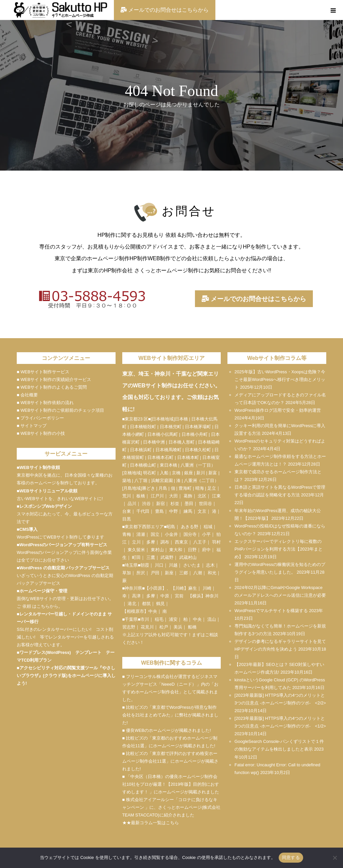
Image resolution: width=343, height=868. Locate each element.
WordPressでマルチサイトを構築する (271, 611)
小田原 (156, 588)
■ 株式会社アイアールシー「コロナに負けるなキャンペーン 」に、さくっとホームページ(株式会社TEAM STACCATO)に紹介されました (171, 807)
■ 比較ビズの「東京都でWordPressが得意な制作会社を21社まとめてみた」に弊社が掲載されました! (170, 715)
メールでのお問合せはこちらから (254, 299)
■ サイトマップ (32, 426)
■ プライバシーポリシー (40, 418)
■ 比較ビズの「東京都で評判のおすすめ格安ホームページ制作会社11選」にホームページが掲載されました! (170, 761)
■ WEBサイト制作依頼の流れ (45, 403)
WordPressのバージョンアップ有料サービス (63, 545)
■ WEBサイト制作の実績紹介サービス (54, 379)
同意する (291, 857)
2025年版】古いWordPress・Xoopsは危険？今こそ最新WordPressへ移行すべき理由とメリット (280, 379)
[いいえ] (335, 858)
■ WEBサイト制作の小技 (41, 433)
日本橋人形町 (182, 442)
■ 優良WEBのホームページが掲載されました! (167, 730)
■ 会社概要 (27, 395)
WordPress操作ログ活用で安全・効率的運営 (278, 410)
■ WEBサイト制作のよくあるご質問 (52, 387)
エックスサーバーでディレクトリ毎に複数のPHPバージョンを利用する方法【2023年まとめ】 (279, 549)
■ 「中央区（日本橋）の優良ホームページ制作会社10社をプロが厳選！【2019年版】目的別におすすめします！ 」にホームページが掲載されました (171, 784)
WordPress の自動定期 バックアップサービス (64, 568)
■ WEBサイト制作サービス (43, 372)
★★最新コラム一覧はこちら (151, 823)
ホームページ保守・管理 (43, 591)
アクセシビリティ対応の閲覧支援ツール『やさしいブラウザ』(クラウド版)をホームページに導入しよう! (66, 676)
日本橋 (181, 419)
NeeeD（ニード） (179, 684)
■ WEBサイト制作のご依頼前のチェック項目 (60, 410)
